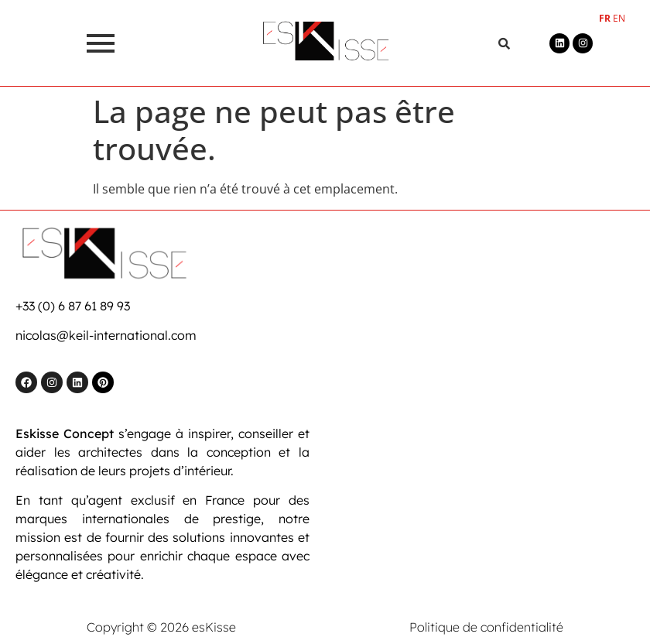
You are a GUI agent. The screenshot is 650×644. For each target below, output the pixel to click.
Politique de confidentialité (486, 627)
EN (619, 18)
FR (605, 18)
